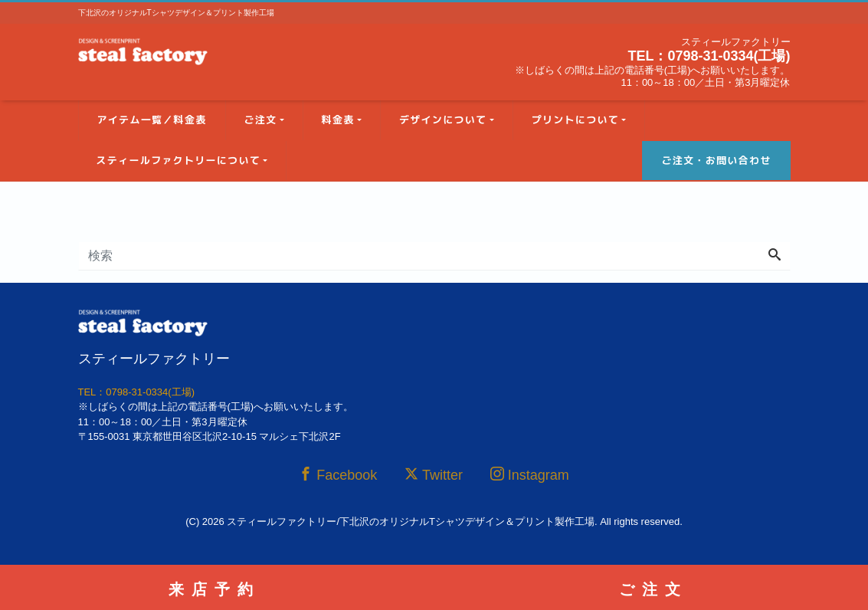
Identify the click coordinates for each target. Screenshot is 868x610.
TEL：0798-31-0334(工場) (709, 56)
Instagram (530, 475)
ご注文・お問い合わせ (716, 160)
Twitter (434, 475)
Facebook (338, 475)
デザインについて (443, 120)
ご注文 (261, 120)
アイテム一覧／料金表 (152, 120)
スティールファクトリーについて (179, 160)
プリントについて (575, 120)
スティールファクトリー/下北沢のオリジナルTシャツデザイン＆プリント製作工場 (411, 521)
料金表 (338, 120)
